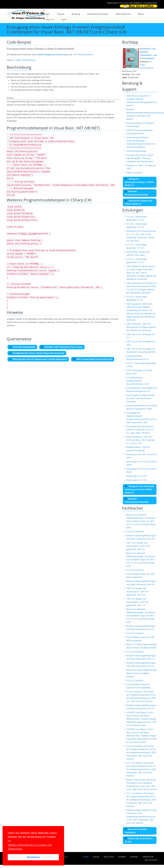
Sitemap (122, 857)
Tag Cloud (109, 857)
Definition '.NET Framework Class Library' (62, 347)
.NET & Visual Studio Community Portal (93, 359)
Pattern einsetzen (134, 173)
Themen (61, 14)
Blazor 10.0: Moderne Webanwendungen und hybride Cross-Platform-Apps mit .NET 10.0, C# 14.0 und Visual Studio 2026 (141, 521)
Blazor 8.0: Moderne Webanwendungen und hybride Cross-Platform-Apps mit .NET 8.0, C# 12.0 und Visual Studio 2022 (141, 616)
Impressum (148, 857)
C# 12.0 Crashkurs (135, 633)
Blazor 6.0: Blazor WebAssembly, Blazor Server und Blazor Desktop (142, 673)
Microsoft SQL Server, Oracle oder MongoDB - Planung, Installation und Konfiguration (140, 158)
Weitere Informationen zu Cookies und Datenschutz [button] (30, 847)
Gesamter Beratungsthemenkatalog (136, 193)
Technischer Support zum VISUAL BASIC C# (138, 202)
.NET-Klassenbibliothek (83, 55)
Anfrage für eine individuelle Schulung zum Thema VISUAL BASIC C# (140, 490)
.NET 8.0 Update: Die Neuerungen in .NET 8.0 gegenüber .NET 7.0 (138, 602)
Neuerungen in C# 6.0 (137, 480)
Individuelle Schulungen (98, 14)
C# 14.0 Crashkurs (135, 532)
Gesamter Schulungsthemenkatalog (136, 500)
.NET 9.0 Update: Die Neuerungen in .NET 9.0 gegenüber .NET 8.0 (138, 592)
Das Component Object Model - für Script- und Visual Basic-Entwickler (141, 398)
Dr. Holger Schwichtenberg (24, 60)
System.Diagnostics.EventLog (52, 55)
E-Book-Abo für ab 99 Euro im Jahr (139, 840)
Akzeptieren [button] (33, 857)
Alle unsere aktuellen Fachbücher (136, 831)
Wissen (141, 14)
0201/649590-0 (136, 3)
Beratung (76, 14)
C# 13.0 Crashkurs (135, 570)
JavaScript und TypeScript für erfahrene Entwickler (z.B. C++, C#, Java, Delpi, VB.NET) (141, 430)
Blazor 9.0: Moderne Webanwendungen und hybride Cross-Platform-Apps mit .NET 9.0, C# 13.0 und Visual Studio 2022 (141, 560)
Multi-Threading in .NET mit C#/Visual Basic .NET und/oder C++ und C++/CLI (141, 440)
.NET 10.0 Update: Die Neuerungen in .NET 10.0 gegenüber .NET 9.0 (138, 546)
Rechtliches (151, 860)
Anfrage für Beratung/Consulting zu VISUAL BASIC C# (139, 182)
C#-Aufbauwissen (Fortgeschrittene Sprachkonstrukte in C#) (137, 381)
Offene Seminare (123, 14)
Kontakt (134, 857)
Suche (64, 19)
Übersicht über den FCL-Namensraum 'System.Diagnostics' (38, 359)
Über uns (50, 19)
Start (48, 14)
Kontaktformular (150, 3)
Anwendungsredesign (136, 151)
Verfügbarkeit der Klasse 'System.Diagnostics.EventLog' (37, 353)
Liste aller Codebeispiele (22, 347)
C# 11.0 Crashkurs (135, 652)
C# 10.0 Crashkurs (135, 680)
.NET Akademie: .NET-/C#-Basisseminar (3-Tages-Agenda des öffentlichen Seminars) (141, 327)
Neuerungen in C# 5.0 (137, 476)
